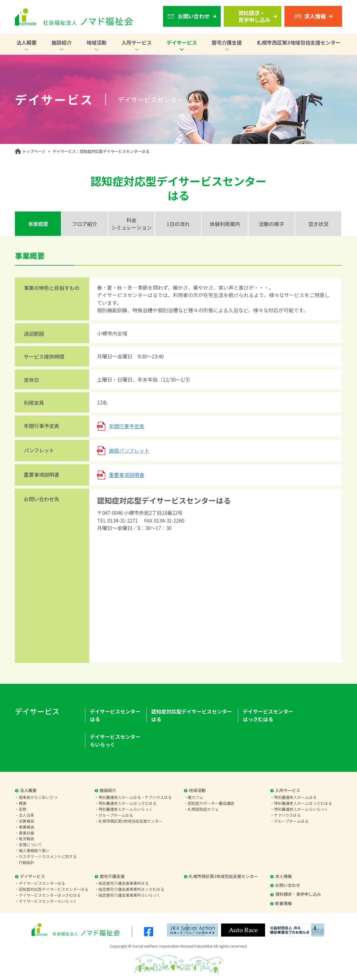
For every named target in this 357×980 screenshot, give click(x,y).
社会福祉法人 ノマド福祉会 (74, 17)
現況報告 (26, 839)
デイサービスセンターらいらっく (115, 740)
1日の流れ (178, 224)
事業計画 (26, 833)
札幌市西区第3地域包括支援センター (299, 42)
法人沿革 (26, 815)
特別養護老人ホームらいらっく (126, 809)
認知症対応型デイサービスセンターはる (192, 715)
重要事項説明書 (127, 475)
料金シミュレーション (131, 224)
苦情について (30, 845)
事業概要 (38, 224)
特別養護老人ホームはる (295, 797)
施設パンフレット (129, 450)
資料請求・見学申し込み (296, 894)
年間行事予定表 (127, 426)
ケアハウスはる (287, 815)
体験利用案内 (225, 224)
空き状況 (318, 224)
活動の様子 (271, 224)
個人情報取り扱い (34, 850)
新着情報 (281, 903)
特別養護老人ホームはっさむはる (127, 803)
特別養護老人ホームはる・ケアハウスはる (135, 797)
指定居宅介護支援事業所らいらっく (129, 895)
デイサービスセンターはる (115, 715)
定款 (23, 809)
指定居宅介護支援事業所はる (124, 883)
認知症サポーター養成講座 (211, 803)
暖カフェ (195, 797)
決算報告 (26, 821)
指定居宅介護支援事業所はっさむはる (131, 889)
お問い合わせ (285, 885)
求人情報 (281, 876)
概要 (23, 803)
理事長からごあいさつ (38, 797)
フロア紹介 (85, 224)
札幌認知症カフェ (203, 809)
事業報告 (26, 827)
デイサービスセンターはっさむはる (268, 715)
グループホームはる (116, 815)
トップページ (34, 151)
